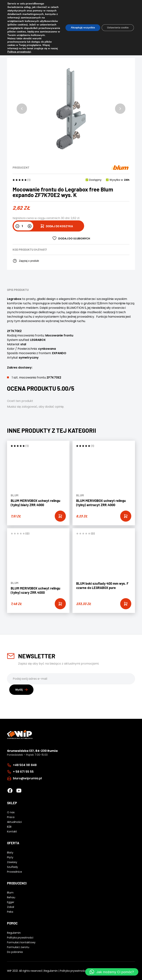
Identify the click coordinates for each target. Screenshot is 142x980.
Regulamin (51, 971)
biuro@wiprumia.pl (27, 778)
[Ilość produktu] (23, 226)
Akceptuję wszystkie (81, 29)
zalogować (29, 407)
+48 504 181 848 (25, 765)
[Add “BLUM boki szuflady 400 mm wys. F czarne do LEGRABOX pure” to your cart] (126, 604)
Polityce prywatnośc (19, 55)
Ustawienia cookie (117, 29)
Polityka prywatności (73, 971)
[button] (22, 109)
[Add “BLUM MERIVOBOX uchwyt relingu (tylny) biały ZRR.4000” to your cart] (60, 516)
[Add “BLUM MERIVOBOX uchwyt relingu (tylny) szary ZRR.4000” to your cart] (60, 604)
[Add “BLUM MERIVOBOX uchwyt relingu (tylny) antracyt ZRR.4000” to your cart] (126, 516)
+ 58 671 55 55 (23, 772)
